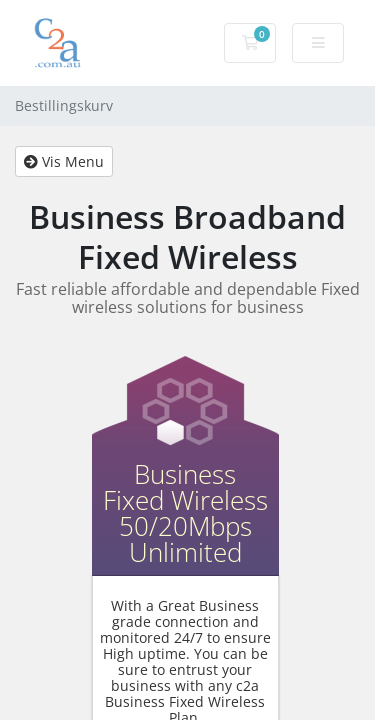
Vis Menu (64, 161)
